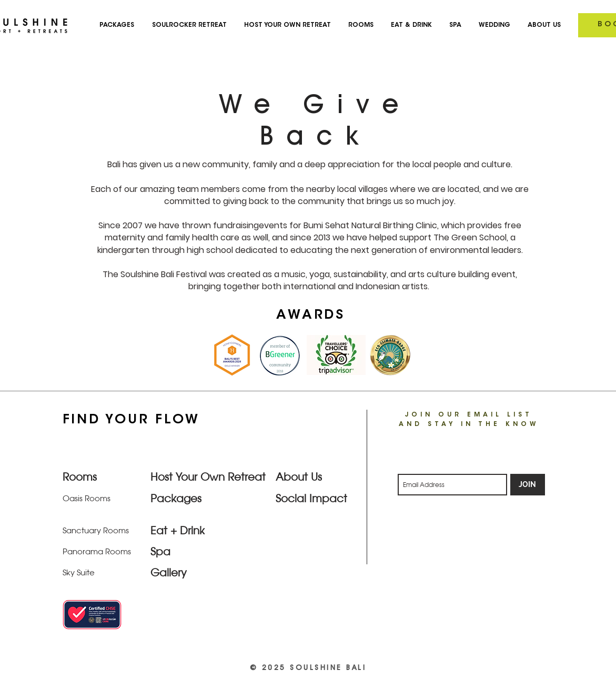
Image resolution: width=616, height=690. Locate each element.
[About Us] (311, 476)
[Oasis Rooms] (100, 498)
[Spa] (188, 551)
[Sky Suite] (98, 572)
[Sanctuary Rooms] (98, 530)
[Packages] (188, 498)
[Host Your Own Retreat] (209, 476)
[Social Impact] (313, 498)
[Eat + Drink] (188, 530)
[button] (541, 25)
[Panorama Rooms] (98, 551)
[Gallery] (209, 572)
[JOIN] (528, 485)
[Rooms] (100, 476)
